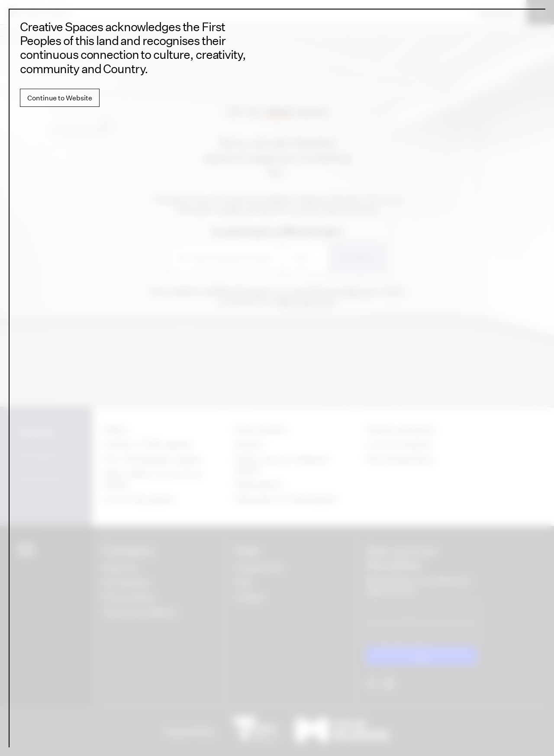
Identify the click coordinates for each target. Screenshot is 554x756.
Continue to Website (60, 98)
